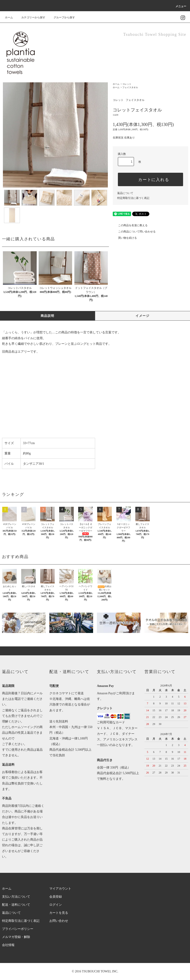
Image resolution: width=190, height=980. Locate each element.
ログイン (56, 905)
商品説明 (48, 316)
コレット (127, 84)
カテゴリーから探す (31, 17)
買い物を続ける (125, 238)
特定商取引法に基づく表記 (133, 198)
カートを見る (59, 913)
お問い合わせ (59, 921)
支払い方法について (16, 897)
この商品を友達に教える (130, 225)
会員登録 (56, 897)
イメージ (142, 316)
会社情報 (8, 945)
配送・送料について (16, 905)
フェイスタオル (130, 87)
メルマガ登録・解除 (16, 937)
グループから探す (62, 17)
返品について (125, 193)
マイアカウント (60, 889)
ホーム (9, 17)
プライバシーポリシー (18, 929)
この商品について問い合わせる (134, 232)
